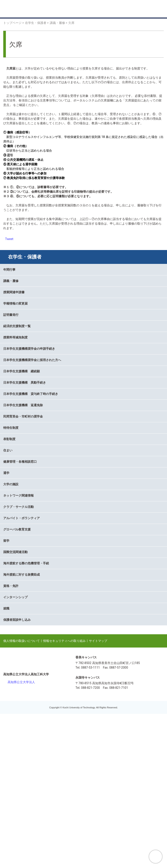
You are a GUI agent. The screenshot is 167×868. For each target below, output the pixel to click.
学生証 (15, 368)
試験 (13, 330)
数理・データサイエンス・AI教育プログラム (40, 406)
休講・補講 (18, 353)
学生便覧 (16, 376)
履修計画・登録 (21, 300)
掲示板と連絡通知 (22, 292)
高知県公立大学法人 (21, 836)
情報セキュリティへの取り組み (64, 795)
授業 (13, 398)
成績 (13, 338)
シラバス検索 (19, 315)
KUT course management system (33, 383)
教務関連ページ (21, 391)
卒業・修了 (18, 307)
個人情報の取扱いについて (22, 795)
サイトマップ (98, 795)
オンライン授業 (21, 322)
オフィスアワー (21, 360)
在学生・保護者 (25, 257)
